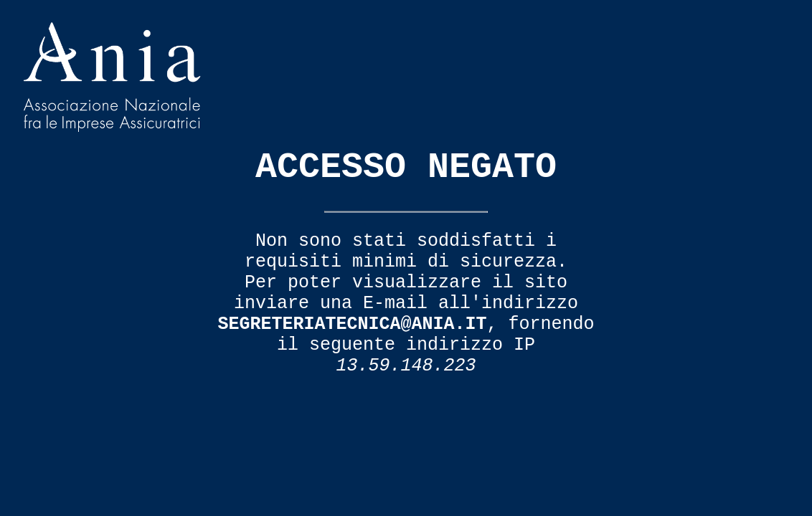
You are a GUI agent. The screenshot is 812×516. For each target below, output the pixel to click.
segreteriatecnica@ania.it (352, 324)
